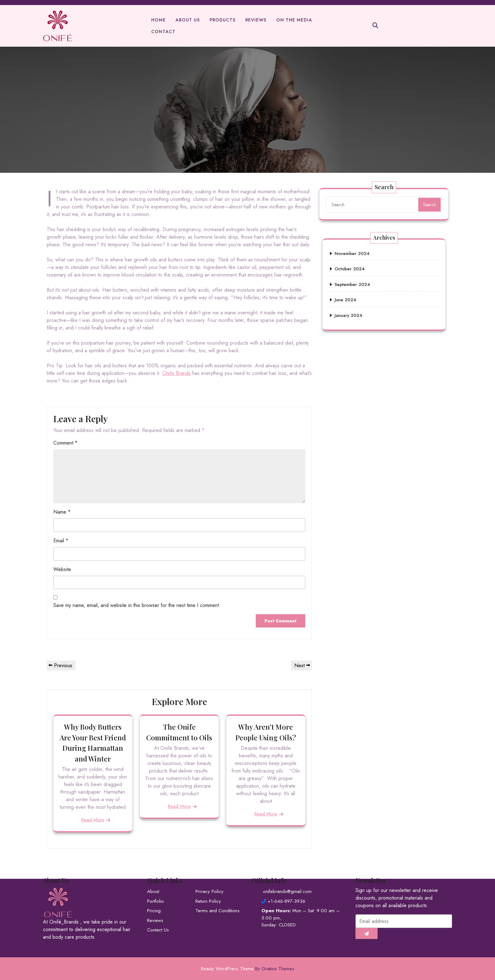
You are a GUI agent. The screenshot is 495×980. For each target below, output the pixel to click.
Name (62, 512)
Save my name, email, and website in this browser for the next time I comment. (137, 605)
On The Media (294, 20)
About (153, 843)
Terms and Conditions (218, 863)
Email (61, 541)
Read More (93, 820)
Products (223, 20)
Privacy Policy (209, 843)
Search (429, 205)
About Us (188, 20)
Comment (66, 443)
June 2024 (364, 292)
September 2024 (368, 284)
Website (62, 569)
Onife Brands (176, 373)
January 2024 (366, 300)
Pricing (154, 863)
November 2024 (368, 269)
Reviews (256, 20)
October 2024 (367, 277)
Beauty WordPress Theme (248, 969)
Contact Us (158, 882)
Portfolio (155, 853)
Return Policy (208, 853)
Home (158, 20)
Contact (163, 32)
